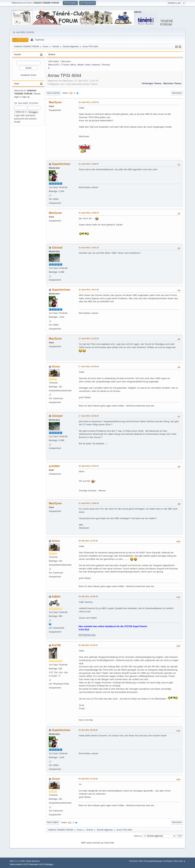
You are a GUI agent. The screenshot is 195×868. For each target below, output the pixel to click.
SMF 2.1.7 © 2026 (17, 861)
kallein (56, 597)
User (17, 84)
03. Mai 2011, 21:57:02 (88, 541)
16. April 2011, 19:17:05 (89, 290)
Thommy (106, 65)
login (16, 97)
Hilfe (141, 861)
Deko (88, 65)
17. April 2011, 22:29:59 (89, 366)
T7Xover (65, 65)
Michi (73, 65)
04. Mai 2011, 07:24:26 (88, 779)
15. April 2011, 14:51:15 (89, 248)
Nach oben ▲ (180, 861)
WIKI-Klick (84, 629)
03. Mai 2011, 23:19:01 (88, 645)
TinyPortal (133, 861)
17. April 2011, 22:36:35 (89, 416)
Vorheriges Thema (152, 83)
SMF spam (86, 843)
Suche (18, 54)
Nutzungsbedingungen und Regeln (158, 861)
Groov (56, 367)
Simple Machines (33, 861)
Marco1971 (54, 65)
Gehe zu (138, 836)
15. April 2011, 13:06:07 (89, 164)
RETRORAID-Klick (87, 635)
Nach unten (53, 93)
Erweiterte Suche (28, 75)
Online (52, 54)
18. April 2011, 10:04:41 (89, 466)
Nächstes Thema (172, 83)
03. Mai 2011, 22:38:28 (88, 596)
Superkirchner (61, 164)
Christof (57, 248)
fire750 (56, 645)
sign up (26, 97)
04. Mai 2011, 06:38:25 (88, 730)
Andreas (96, 65)
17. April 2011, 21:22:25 (89, 339)
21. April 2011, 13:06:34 (89, 503)
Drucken (177, 93)
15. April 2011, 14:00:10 (89, 213)
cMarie (80, 65)
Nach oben (53, 823)
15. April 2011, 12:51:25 (89, 102)
